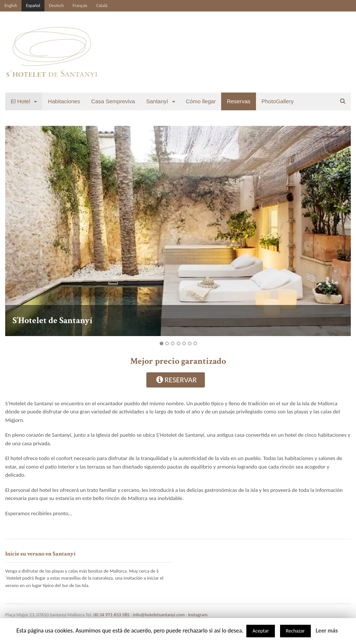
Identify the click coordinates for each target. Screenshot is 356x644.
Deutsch (56, 6)
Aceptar (260, 631)
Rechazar (295, 631)
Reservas (238, 101)
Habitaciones (64, 101)
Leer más (327, 630)
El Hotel (21, 101)
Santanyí (157, 101)
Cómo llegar (201, 101)
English (11, 6)
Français (80, 6)
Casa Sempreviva (113, 101)
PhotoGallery (278, 101)
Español (33, 6)
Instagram (198, 615)
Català (102, 6)
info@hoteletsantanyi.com (159, 615)
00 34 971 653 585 (111, 615)
